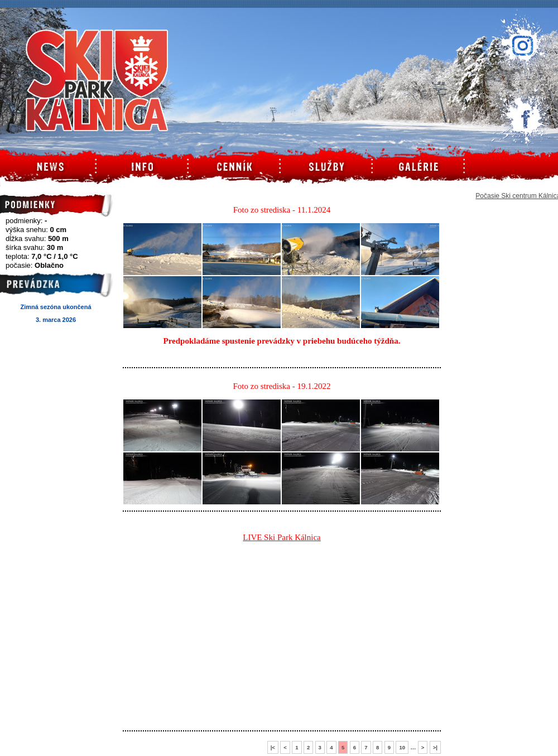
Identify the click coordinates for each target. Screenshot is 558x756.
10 (402, 747)
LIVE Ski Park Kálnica (282, 537)
